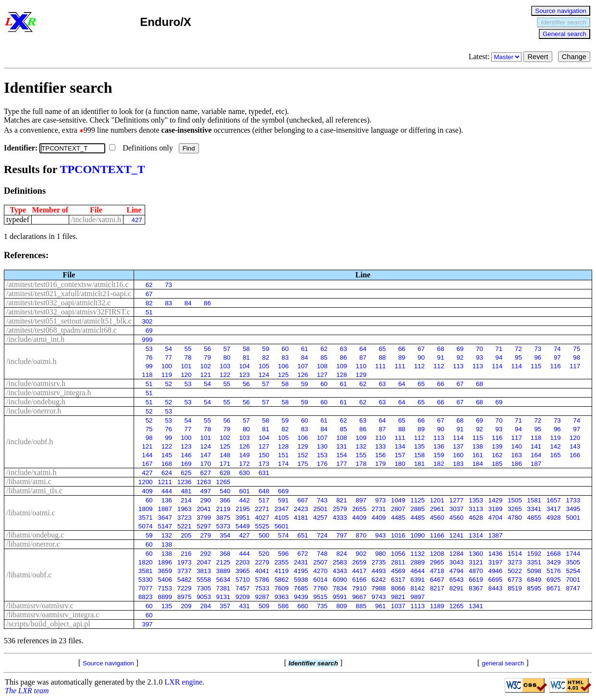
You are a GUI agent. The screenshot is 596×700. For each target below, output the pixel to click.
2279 (262, 562)
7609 (282, 588)
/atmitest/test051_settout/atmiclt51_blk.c (69, 321)
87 (363, 357)
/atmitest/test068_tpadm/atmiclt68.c (62, 330)
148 (225, 455)
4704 (496, 518)
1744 (573, 554)
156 (381, 455)
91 (441, 357)
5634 (223, 580)
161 (478, 455)
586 (283, 606)
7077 (146, 588)
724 (322, 535)
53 (149, 349)
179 (381, 464)
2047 (204, 562)
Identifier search (564, 22)
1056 (398, 554)
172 (244, 464)
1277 (457, 500)
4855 (534, 518)
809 (342, 606)
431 (244, 606)
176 (322, 464)
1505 (515, 500)
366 (225, 500)
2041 (204, 509)
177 (342, 464)
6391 (418, 580)
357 (225, 606)
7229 (185, 588)
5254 (573, 571)
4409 (360, 518)
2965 (437, 562)
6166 (360, 580)
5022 (515, 571)
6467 (437, 580)
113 (458, 366)
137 (458, 446)
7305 (204, 588)
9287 (262, 597)
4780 (515, 518)
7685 (301, 588)
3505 (573, 562)
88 (382, 357)
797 (342, 535)
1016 (398, 535)
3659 (165, 571)
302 (147, 321)
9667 (360, 597)
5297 (204, 526)
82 (149, 303)
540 (225, 491)
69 (149, 331)
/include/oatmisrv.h (36, 383)
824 (342, 554)
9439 (301, 597)
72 (518, 349)
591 (283, 500)
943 (381, 535)
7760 (321, 588)
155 (361, 455)
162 (497, 455)
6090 (340, 580)
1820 (146, 562)
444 (167, 491)
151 (283, 455)
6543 (457, 580)
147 (206, 455)
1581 (534, 500)
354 (225, 535)
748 (322, 554)
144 (147, 455)
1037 (398, 606)
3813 (204, 571)
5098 (534, 571)
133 (381, 446)
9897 (418, 597)
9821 (398, 597)
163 (517, 455)
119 (167, 375)
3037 (457, 509)
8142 (418, 588)
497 (206, 491)
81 (246, 357)
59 (266, 349)
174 (283, 464)
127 (322, 375)
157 (400, 455)
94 (499, 357)
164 (536, 455)
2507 (321, 562)
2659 (360, 562)
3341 (534, 509)
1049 (398, 500)
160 (458, 455)
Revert (538, 57)
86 (207, 303)
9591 (340, 597)
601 (244, 491)
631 (264, 473)
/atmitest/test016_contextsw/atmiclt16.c (68, 284)
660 (303, 606)
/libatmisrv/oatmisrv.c (40, 606)
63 (343, 349)
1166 (437, 535)
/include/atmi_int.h (35, 339)
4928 (554, 518)
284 (206, 606)
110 (361, 366)
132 (361, 446)
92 (460, 357)
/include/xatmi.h (96, 219)
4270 (321, 571)
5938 (301, 580)
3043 (457, 562)
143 (575, 446)
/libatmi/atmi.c (29, 481)
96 (538, 357)
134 (400, 446)
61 (304, 349)
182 (439, 464)
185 (497, 464)
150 (264, 455)
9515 (321, 597)
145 (167, 455)
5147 (165, 526)
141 (536, 446)
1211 (165, 482)
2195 (243, 509)
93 (479, 357)
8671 (554, 588)
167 (147, 464)
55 (188, 349)
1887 (165, 509)
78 (188, 357)
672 (303, 554)
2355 (282, 562)
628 (225, 473)
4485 (398, 518)
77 (168, 357)
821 (342, 500)
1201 (437, 500)
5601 (282, 526)
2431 (301, 562)
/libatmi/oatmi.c (31, 513)
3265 (515, 509)
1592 (534, 554)
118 (147, 375)
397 (147, 624)
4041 (262, 571)
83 (168, 303)
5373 (223, 526)
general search (503, 663)
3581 (146, 571)
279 (206, 535)
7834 (340, 588)
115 (536, 366)
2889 (418, 562)
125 (283, 375)
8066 (398, 588)
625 (186, 473)
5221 (185, 526)
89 (402, 357)
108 (322, 366)
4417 (360, 571)
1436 (496, 554)
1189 (437, 606)
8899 (165, 597)
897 (361, 500)
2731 (379, 509)
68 (441, 349)
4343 (340, 571)
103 (225, 366)
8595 (534, 588)
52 (168, 384)
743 (322, 500)
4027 (262, 518)
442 (244, 500)
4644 (418, 571)
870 (361, 535)
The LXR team (27, 691)
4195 (301, 571)
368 (225, 554)
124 (264, 375)
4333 (340, 518)
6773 (515, 580)
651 (303, 535)
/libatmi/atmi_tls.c (34, 491)
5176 (554, 571)
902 (361, 554)
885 (361, 606)
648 (264, 491)
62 (149, 285)
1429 (496, 500)
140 (517, 446)
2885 (418, 509)
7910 (360, 588)
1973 (185, 562)
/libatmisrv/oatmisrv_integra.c (53, 615)
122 (225, 375)
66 (402, 349)
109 (342, 366)
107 (303, 366)
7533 (262, 588)
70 (479, 349)
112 (419, 366)
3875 (223, 518)
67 (149, 294)
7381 (223, 588)
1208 (437, 554)
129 (361, 375)
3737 (185, 571)
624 (167, 473)
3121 (476, 562)
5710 (243, 580)
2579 (340, 509)
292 (206, 554)
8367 (476, 588)
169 (186, 464)
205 (186, 535)
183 (458, 464)
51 (149, 312)
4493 (379, 571)
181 (419, 464)
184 (478, 464)
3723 (185, 518)
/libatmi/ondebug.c (35, 535)
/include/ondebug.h (36, 402)
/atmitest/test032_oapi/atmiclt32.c (58, 303)
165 (555, 455)
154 (342, 455)
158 (419, 455)
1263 (204, 482)
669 (283, 491)
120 (186, 375)
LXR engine (183, 682)
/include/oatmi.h (31, 361)
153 (322, 455)
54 (168, 349)
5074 (146, 526)
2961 (437, 509)
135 (419, 446)
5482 (185, 580)
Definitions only (142, 148)
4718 (437, 571)
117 (575, 366)
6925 (554, 580)
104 (244, 366)
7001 (573, 580)
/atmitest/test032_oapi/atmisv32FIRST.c (68, 312)
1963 (185, 509)
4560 (437, 518)
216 (186, 554)
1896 (165, 562)
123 (244, 375)
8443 (496, 588)
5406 (165, 580)
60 (285, 349)
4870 (476, 571)
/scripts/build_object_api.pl (48, 624)
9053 (204, 597)
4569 (398, 571)
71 (499, 349)
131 (342, 446)
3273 (515, 562)
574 (283, 535)
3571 (146, 518)
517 (264, 500)
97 (557, 357)
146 (186, 455)
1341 (476, 606)
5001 (573, 518)
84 (188, 303)
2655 (360, 509)
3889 (223, 571)
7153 (165, 588)
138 (478, 446)
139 (497, 446)
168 (167, 464)
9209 (243, 597)
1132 (418, 554)
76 (149, 357)
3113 (476, 509)
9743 (379, 597)
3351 (534, 562)
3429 (554, 562)
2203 (243, 562)
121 (206, 375)
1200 (146, 482)
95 (518, 357)
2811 (398, 562)
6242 (379, 580)
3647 (165, 518)
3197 (496, 562)
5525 (262, 526)
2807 (398, 509)
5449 (243, 526)
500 (264, 535)
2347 (282, 509)
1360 (476, 554)
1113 (418, 606)
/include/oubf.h (30, 442)
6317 (398, 580)
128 (342, 375)
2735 (379, 562)
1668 (554, 554)
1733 (573, 500)
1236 (185, 482)
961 (381, 606)
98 (577, 357)
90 (421, 357)
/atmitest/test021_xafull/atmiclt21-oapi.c (69, 294)
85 (324, 357)
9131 (223, 597)
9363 (282, 597)
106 (283, 366)
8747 (573, 588)
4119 (282, 571)
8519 (515, 588)
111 (381, 366)
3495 (573, 509)
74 (557, 349)
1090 (418, 535)
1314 (476, 535)
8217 (437, 588)
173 (264, 464)
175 (303, 464)
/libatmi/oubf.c (29, 575)
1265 (223, 482)
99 (149, 366)
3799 (204, 518)
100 (167, 366)
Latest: (496, 56)
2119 (223, 509)
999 (147, 340)
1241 (457, 535)
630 (244, 473)
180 (400, 464)
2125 (223, 562)
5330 (146, 580)
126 (303, 375)
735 (322, 606)
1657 (554, 500)
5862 (282, 580)
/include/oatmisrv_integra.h (49, 393)
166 (575, 455)
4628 (476, 518)
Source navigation (561, 11)
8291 (457, 588)
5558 (204, 580)
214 (186, 500)
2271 (262, 509)
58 (246, 349)
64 (363, 349)
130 (322, 446)
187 (536, 464)
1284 (457, 554)
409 (147, 491)
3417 (554, 509)
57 (227, 349)
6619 (476, 580)
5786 (262, 580)
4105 (282, 518)
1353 (476, 500)
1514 (515, 554)
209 (186, 606)
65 (382, 349)
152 (303, 455)
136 (439, 446)
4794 (457, 571)
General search (565, 34)
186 (517, 464)
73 (168, 285)
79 (207, 357)
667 (303, 500)
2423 (301, 509)
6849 (534, 580)
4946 (496, 571)
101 (186, 366)
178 (361, 464)
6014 (321, 580)
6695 (496, 580)
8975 (185, 597)
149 (244, 455)
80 (227, 357)
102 (206, 366)
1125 (418, 500)
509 (264, 606)
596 (283, 554)
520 (264, 554)
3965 (243, 571)
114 (497, 366)
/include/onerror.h (34, 411)
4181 (301, 518)
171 (225, 464)
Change (574, 57)
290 (206, 500)
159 (439, 455)
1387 (496, 535)
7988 (379, 588)
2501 (321, 509)
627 (206, 473)
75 (577, 349)
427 (137, 220)
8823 (146, 597)
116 (555, 366)
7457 (243, 588)
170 (206, 464)
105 (264, 366)
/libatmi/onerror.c (33, 544)
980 (381, 554)
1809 (146, 509)
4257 (321, 518)
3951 (243, 518)
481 (186, 491)
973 (381, 500)
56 (207, 349)
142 (555, 446)
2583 (340, 562)
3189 (496, 509)
